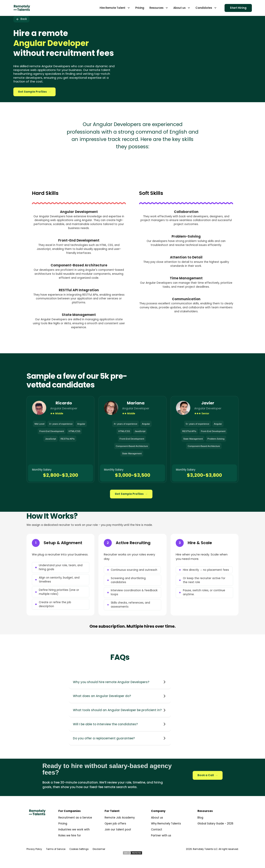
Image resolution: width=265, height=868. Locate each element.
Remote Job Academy (120, 818)
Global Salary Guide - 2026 (215, 824)
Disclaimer (99, 849)
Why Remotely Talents (166, 824)
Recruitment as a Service (75, 818)
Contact (157, 830)
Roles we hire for (70, 835)
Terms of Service (56, 849)
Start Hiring (238, 8)
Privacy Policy (34, 849)
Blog (200, 818)
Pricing (63, 824)
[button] (115, 8)
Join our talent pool (118, 830)
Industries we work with (74, 830)
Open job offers (115, 824)
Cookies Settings (79, 849)
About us (157, 818)
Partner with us (161, 835)
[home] (22, 8)
